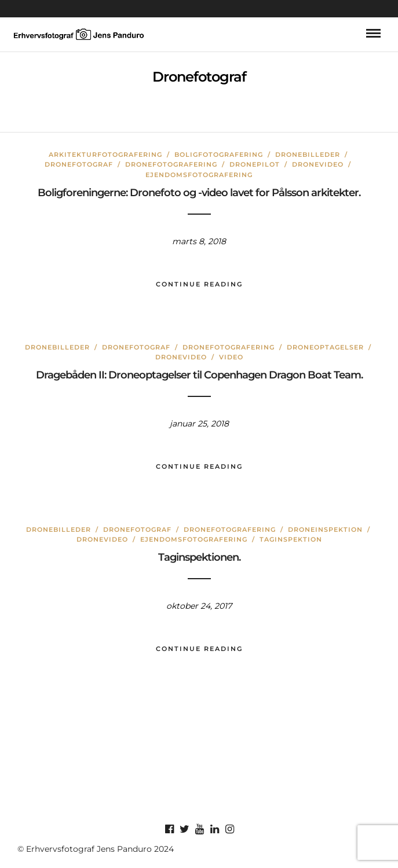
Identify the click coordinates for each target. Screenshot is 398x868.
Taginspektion (291, 539)
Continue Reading (199, 284)
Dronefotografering (171, 164)
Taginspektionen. (199, 557)
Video (231, 357)
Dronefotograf (79, 164)
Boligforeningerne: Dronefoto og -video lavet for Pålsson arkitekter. (199, 193)
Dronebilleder (308, 155)
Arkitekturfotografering (105, 155)
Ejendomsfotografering (199, 175)
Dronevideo (318, 164)
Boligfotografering (219, 155)
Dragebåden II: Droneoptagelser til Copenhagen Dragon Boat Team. (199, 375)
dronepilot (255, 164)
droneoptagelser (325, 347)
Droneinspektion (325, 529)
